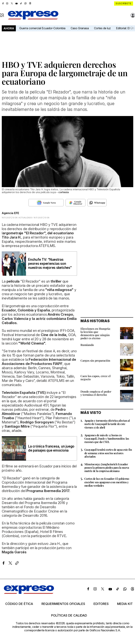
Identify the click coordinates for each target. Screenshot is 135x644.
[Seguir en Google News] (46, 203)
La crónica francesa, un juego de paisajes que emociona (51, 448)
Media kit (125, 604)
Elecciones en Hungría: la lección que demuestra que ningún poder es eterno (96, 333)
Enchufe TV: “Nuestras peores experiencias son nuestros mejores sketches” (50, 264)
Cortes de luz (102, 28)
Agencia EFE (10, 213)
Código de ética (19, 604)
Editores (101, 604)
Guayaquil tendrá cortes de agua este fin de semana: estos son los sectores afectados (108, 453)
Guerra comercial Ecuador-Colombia (42, 28)
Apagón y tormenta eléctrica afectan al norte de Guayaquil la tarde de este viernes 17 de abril (107, 424)
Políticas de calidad (69, 615)
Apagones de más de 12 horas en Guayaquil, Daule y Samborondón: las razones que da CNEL (107, 438)
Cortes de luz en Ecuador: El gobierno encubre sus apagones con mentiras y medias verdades (107, 482)
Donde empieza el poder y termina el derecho (96, 393)
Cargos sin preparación (95, 360)
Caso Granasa (80, 28)
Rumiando (87, 345)
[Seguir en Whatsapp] (97, 203)
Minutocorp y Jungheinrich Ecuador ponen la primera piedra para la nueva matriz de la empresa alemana (107, 468)
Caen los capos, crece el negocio (96, 378)
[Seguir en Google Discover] (75, 203)
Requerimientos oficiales (63, 604)
